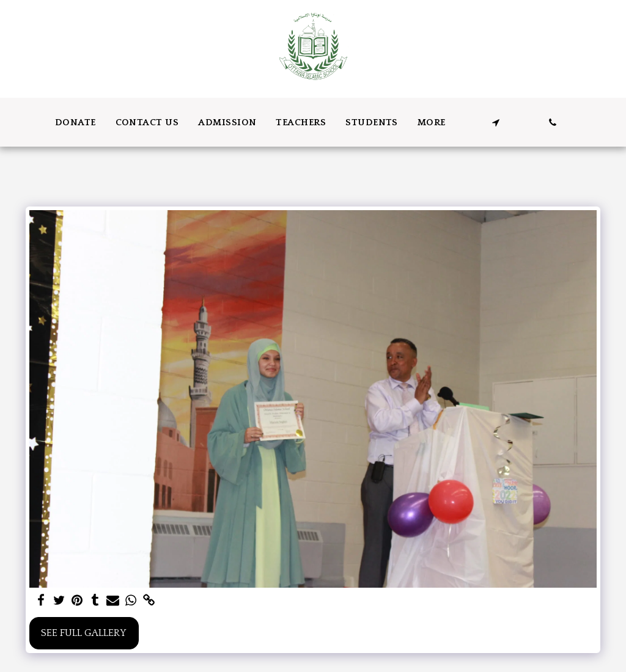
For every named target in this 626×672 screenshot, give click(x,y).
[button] (495, 122)
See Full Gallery (84, 633)
